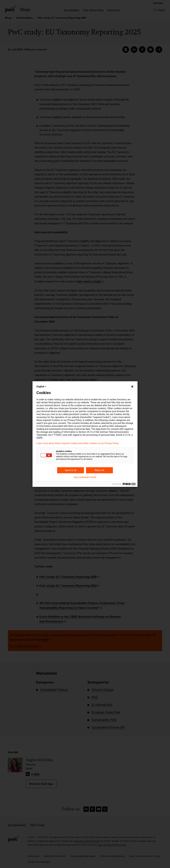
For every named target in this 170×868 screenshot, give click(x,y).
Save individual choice (85, 477)
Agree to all (71, 470)
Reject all (100, 470)
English (42, 387)
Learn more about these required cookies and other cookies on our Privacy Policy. (78, 443)
